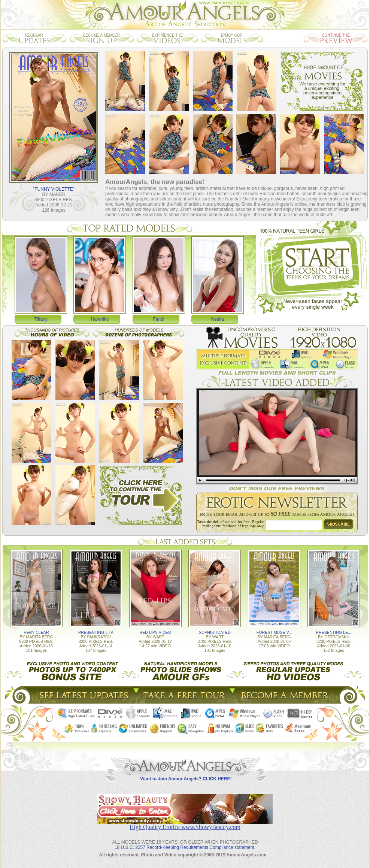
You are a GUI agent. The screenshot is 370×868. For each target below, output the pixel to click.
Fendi (159, 319)
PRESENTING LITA (96, 632)
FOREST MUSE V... (274, 632)
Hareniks (100, 319)
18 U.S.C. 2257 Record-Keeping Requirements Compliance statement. (185, 847)
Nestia (218, 319)
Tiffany (41, 319)
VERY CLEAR (37, 632)
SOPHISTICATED (215, 632)
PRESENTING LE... (334, 632)
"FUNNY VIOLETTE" (54, 189)
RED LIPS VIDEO (155, 632)
